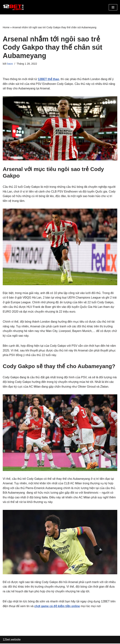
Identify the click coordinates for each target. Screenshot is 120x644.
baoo (10, 64)
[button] (113, 7)
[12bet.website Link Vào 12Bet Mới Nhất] (14, 7)
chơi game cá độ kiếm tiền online (57, 607)
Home (6, 27)
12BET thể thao (49, 79)
